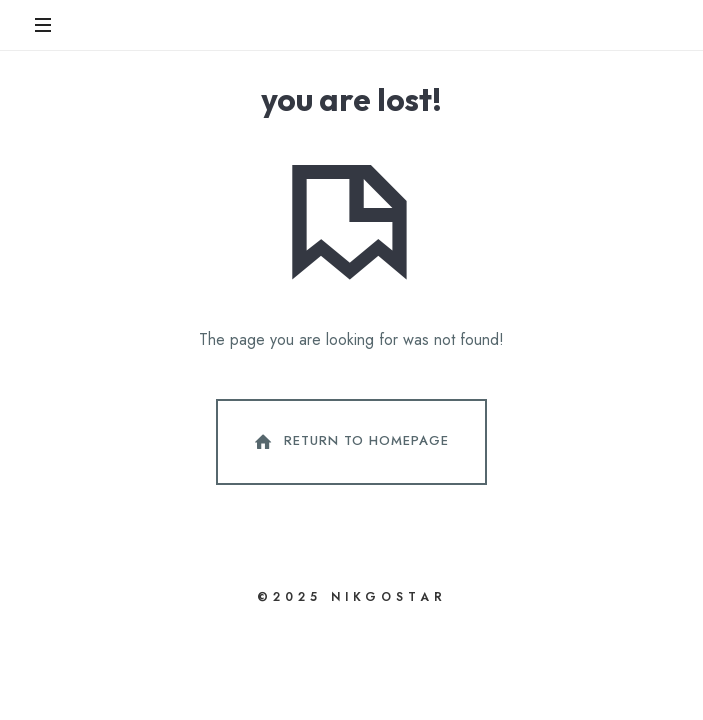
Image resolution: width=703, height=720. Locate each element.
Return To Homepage (350, 442)
